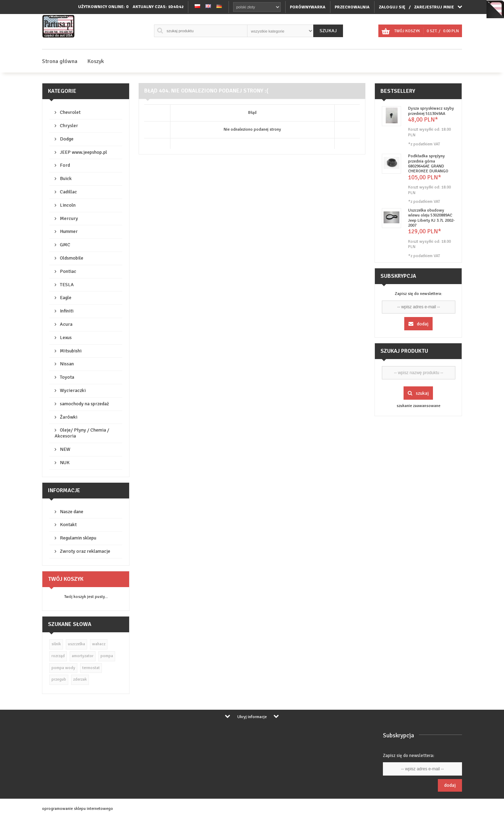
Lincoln (68, 205)
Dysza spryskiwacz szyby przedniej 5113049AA (431, 111)
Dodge (67, 139)
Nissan (67, 364)
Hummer (69, 231)
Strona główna (60, 61)
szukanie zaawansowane (418, 406)
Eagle (66, 298)
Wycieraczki (73, 390)
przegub (59, 679)
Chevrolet (70, 112)
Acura (66, 324)
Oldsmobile (72, 258)
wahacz (99, 644)
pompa (107, 656)
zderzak (80, 679)
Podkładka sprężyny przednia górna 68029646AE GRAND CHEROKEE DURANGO (428, 164)
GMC (65, 245)
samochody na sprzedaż (84, 404)
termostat (91, 668)
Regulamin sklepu (78, 538)
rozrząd (58, 656)
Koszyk (96, 61)
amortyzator (83, 656)
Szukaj (328, 31)
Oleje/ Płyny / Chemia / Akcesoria (82, 433)
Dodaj (418, 324)
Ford (65, 165)
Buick (66, 178)
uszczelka (76, 644)
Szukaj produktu (404, 351)
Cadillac (68, 192)
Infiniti (67, 311)
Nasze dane (72, 512)
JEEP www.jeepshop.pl (83, 152)
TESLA (67, 285)
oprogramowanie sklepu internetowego (78, 809)
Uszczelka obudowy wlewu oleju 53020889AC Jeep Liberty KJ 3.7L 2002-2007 (431, 218)
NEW (65, 449)
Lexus (66, 338)
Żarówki (69, 417)
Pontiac (68, 271)
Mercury (69, 218)
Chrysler (69, 126)
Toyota (67, 377)
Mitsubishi (71, 351)
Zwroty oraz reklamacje (85, 551)
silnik (56, 644)
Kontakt (68, 525)
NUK (65, 463)
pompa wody (63, 668)
